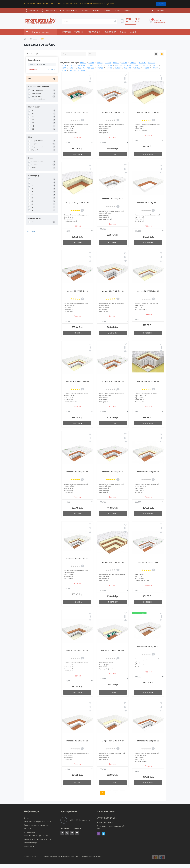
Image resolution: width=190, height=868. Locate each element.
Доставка (127, 11)
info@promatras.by (105, 822)
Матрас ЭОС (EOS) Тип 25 (148, 203)
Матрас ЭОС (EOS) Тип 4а (113, 381)
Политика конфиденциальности (37, 822)
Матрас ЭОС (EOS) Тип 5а (148, 381)
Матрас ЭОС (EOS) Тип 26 (77, 741)
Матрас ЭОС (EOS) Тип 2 (113, 199)
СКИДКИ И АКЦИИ (128, 32)
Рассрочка (95, 11)
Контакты (84, 11)
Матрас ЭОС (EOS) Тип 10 (77, 112)
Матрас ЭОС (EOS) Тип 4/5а (77, 381)
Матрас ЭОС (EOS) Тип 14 (113, 112)
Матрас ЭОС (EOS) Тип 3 (77, 291)
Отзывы (117, 11)
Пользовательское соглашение (37, 825)
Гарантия (106, 11)
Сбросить (33, 69)
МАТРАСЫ (67, 32)
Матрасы (34, 39)
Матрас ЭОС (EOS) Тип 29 (113, 741)
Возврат (28, 829)
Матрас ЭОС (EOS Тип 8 (148, 562)
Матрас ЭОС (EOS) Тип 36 (148, 741)
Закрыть (161, 4)
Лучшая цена (30, 832)
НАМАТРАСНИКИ (94, 32)
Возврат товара (31, 843)
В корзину (77, 154)
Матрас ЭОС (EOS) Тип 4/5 (148, 291)
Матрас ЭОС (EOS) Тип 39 (113, 291)
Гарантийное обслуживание (36, 836)
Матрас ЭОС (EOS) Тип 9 (113, 472)
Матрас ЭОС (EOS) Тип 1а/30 (113, 650)
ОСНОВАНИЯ (111, 32)
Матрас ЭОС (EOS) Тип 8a (113, 562)
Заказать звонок (131, 24)
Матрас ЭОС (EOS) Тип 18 (148, 112)
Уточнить (51, 69)
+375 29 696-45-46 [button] (107, 818)
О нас (26, 818)
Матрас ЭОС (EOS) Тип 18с (77, 203)
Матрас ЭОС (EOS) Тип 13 (77, 650)
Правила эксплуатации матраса (37, 839)
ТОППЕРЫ (79, 32)
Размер (77, 138)
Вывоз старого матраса (68, 11)
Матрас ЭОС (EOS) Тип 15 (77, 558)
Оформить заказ (160, 22)
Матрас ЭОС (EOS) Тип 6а (77, 472)
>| (123, 793)
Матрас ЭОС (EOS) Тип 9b (148, 472)
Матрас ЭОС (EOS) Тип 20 (148, 647)
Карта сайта (29, 846)
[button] (32, 11)
